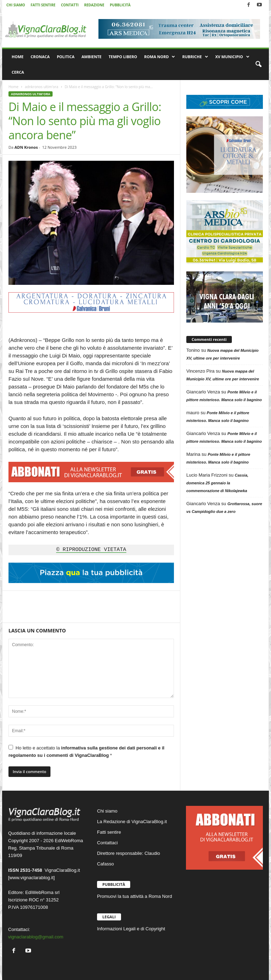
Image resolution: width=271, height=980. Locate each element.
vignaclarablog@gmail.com (36, 937)
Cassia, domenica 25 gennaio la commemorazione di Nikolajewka (217, 483)
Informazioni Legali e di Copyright (131, 929)
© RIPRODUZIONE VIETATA (91, 550)
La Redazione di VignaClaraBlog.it (132, 822)
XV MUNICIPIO (232, 57)
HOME (18, 57)
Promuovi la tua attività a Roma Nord (134, 896)
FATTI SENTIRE (43, 5)
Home (13, 87)
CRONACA (40, 57)
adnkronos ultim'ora (41, 87)
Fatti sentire (109, 832)
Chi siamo (107, 811)
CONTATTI (70, 5)
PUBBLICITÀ (120, 5)
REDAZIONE (94, 5)
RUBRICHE (195, 57)
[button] (258, 65)
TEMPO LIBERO (123, 57)
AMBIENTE (92, 57)
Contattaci (107, 843)
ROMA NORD (160, 57)
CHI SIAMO (16, 5)
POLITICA (66, 57)
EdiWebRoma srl (42, 892)
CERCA (18, 72)
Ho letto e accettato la (86, 751)
